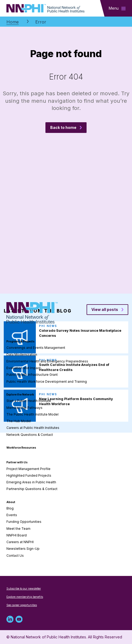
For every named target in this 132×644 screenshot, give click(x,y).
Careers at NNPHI (20, 542)
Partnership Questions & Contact (32, 489)
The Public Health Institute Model (32, 414)
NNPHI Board (17, 535)
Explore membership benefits (25, 597)
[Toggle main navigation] (117, 8)
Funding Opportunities (24, 522)
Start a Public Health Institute (29, 401)
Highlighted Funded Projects (29, 475)
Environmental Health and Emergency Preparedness (47, 361)
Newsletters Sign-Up (23, 549)
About (11, 502)
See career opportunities (22, 605)
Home (13, 22)
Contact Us (15, 556)
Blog (10, 508)
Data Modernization (22, 355)
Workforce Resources (21, 448)
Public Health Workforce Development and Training (47, 382)
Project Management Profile (28, 469)
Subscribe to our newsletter (24, 588)
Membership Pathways (24, 408)
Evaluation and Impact (24, 368)
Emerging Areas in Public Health (31, 482)
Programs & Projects (20, 341)
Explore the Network (20, 394)
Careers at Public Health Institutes (33, 428)
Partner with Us (17, 462)
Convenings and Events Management (36, 348)
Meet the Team (18, 529)
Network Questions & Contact (30, 435)
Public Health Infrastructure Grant (32, 375)
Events (12, 515)
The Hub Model (19, 421)
